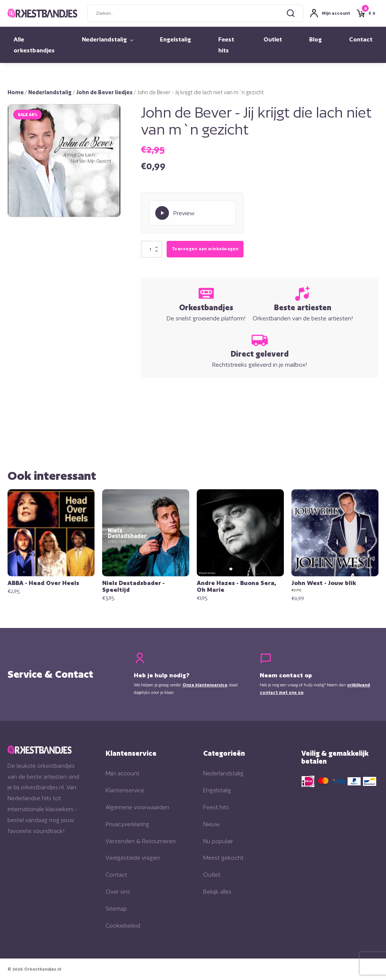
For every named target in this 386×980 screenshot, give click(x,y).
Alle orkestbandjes (34, 45)
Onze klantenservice (205, 685)
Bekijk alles (217, 892)
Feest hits (226, 45)
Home (16, 92)
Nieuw (211, 824)
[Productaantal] (152, 249)
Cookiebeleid (123, 926)
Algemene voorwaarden (137, 807)
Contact (361, 39)
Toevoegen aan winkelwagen (205, 249)
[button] (107, 118)
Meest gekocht (223, 858)
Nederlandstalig (104, 39)
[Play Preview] (192, 213)
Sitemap (116, 909)
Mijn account (123, 773)
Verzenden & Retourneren (141, 841)
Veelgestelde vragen (133, 858)
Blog (316, 39)
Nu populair (218, 841)
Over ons (118, 892)
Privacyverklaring (127, 824)
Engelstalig (175, 39)
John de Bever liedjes (104, 92)
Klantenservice (125, 790)
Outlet (273, 39)
